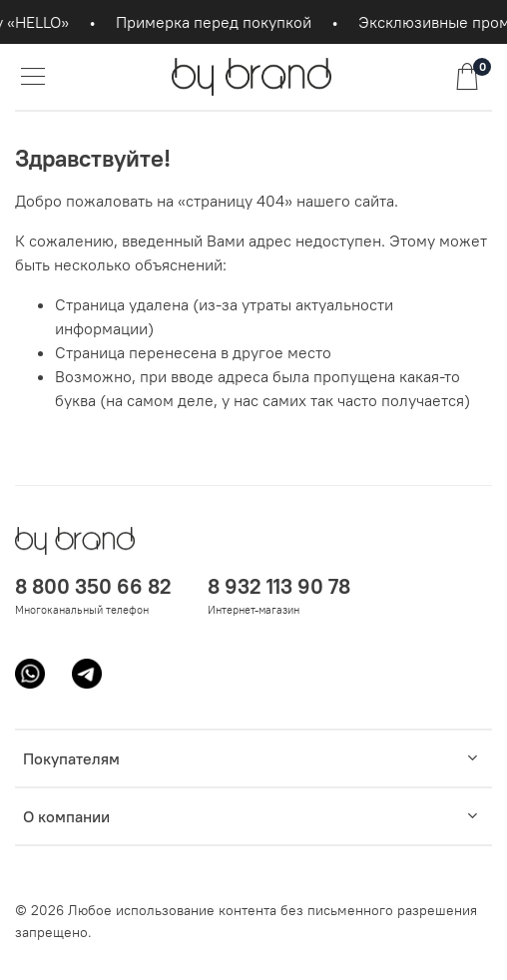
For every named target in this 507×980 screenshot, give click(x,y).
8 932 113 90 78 (279, 586)
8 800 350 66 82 (93, 586)
